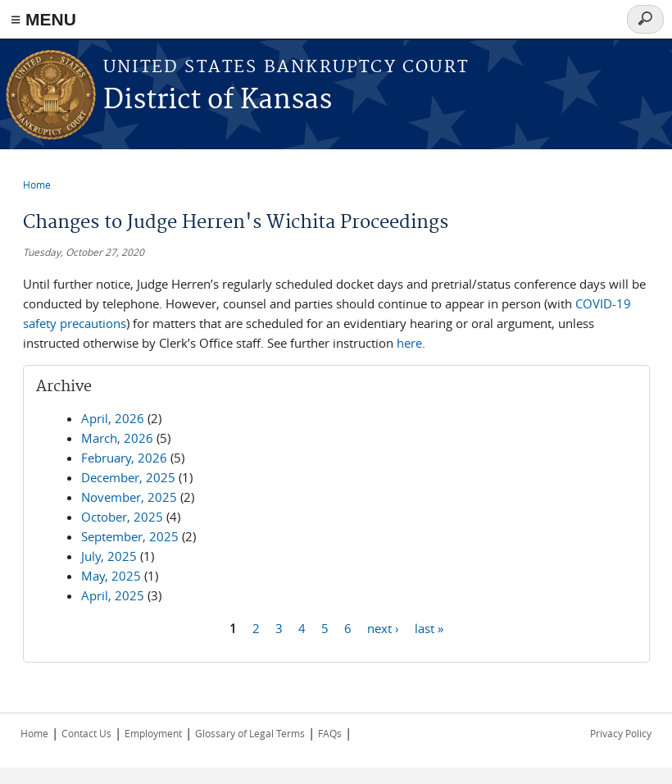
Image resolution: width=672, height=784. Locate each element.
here (409, 343)
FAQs (330, 733)
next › (383, 627)
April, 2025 (113, 595)
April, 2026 (113, 418)
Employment (153, 733)
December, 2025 (128, 477)
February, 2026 (124, 458)
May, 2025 (111, 576)
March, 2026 (117, 438)
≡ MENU (43, 19)
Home (37, 185)
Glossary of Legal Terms (250, 733)
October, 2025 (122, 517)
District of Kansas (218, 100)
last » (429, 627)
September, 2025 (130, 536)
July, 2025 (109, 556)
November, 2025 (129, 497)
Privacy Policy (621, 733)
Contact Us (86, 733)
